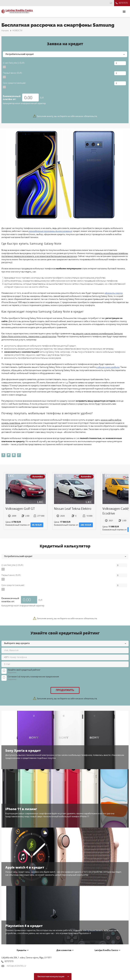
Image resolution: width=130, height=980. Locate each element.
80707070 (122, 3)
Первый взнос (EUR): (13, 73)
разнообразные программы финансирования (50, 231)
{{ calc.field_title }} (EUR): (14, 63)
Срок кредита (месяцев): (14, 83)
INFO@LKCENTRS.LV (14, 966)
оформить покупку (114, 293)
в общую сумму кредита (108, 367)
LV (111, 3)
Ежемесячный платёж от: (12, 98)
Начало (5, 30)
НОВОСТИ (17, 30)
